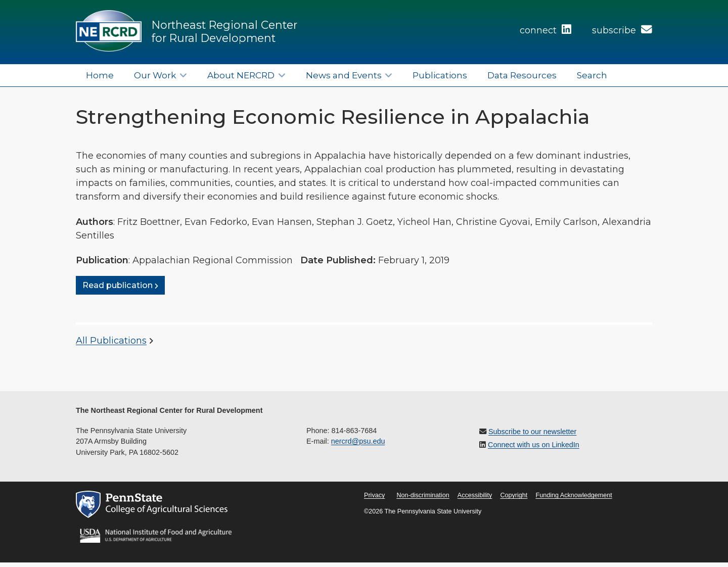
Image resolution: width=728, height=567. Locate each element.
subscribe (622, 30)
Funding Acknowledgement (574, 495)
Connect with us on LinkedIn (534, 445)
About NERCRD (241, 75)
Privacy (374, 495)
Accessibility (475, 495)
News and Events (344, 75)
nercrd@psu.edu (358, 441)
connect (545, 30)
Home (100, 75)
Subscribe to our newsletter (532, 432)
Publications (440, 75)
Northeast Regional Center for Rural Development (224, 31)
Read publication (118, 286)
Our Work (155, 75)
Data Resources (522, 75)
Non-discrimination (423, 495)
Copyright (514, 495)
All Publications (111, 341)
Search (592, 75)
